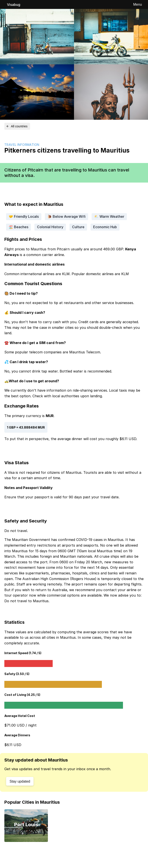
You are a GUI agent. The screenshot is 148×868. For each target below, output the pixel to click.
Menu (138, 4)
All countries (17, 126)
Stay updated (20, 781)
